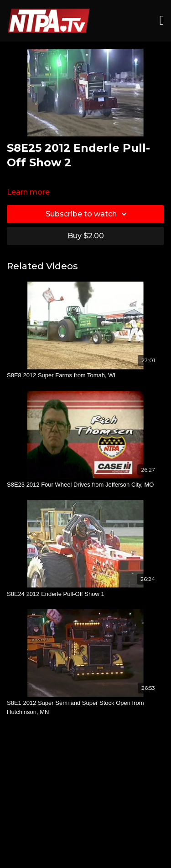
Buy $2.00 (86, 236)
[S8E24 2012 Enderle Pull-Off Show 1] (85, 594)
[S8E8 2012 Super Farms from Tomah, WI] (85, 375)
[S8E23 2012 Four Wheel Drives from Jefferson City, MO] (85, 485)
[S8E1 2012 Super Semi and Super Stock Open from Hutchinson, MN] (85, 707)
